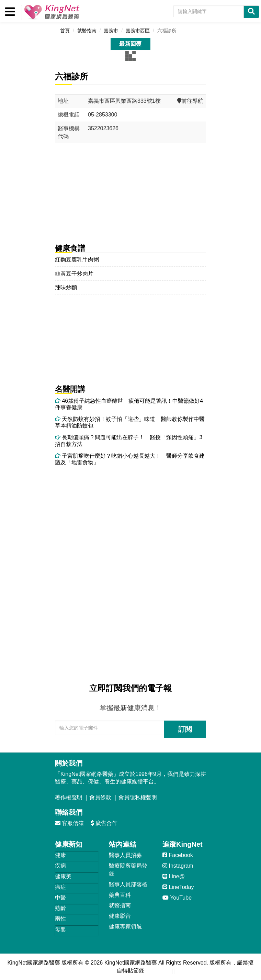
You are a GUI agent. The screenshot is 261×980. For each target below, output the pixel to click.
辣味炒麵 (66, 287)
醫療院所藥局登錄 (128, 870)
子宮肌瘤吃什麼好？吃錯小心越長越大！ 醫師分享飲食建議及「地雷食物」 (130, 459)
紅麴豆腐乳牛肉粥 (77, 260)
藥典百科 (120, 895)
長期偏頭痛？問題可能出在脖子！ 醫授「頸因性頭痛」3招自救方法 (129, 441)
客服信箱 (69, 823)
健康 (60, 855)
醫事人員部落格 (128, 884)
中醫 (60, 898)
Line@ (174, 876)
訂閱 (185, 729)
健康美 (63, 876)
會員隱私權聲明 (138, 797)
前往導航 (190, 101)
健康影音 (120, 916)
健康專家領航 (125, 927)
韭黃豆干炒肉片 (74, 274)
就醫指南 (120, 905)
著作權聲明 (69, 797)
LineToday (178, 887)
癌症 (60, 887)
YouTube (177, 898)
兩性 (60, 919)
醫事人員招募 (125, 855)
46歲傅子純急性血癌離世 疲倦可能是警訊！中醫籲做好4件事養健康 (129, 404)
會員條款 (100, 797)
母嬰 (60, 929)
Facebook (178, 855)
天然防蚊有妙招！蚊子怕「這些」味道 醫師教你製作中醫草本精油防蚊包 (130, 422)
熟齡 (60, 908)
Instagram (178, 866)
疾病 (60, 866)
